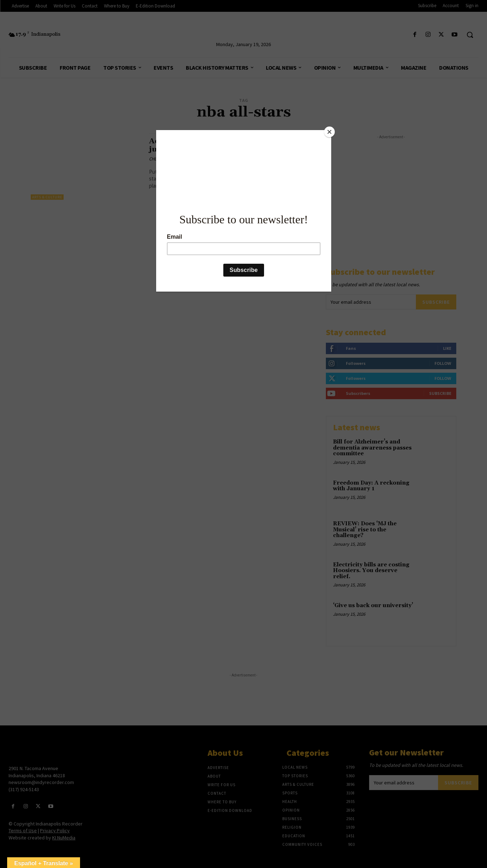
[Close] (329, 132)
